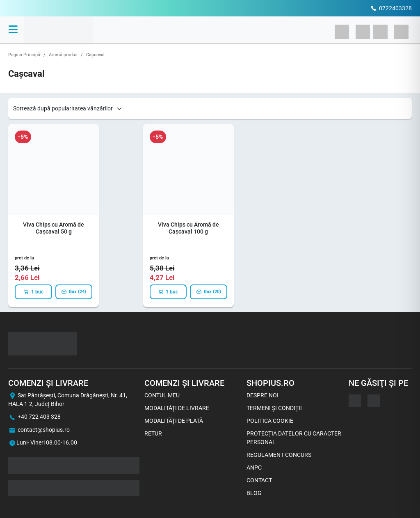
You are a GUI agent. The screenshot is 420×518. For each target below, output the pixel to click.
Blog (254, 493)
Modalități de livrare (177, 408)
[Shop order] (68, 109)
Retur (153, 433)
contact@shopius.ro (44, 430)
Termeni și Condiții (274, 408)
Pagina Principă (24, 55)
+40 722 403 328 (39, 417)
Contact (259, 480)
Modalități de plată (174, 421)
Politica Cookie (270, 421)
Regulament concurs (279, 455)
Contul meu (162, 395)
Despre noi (262, 395)
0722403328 (395, 8)
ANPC (254, 468)
